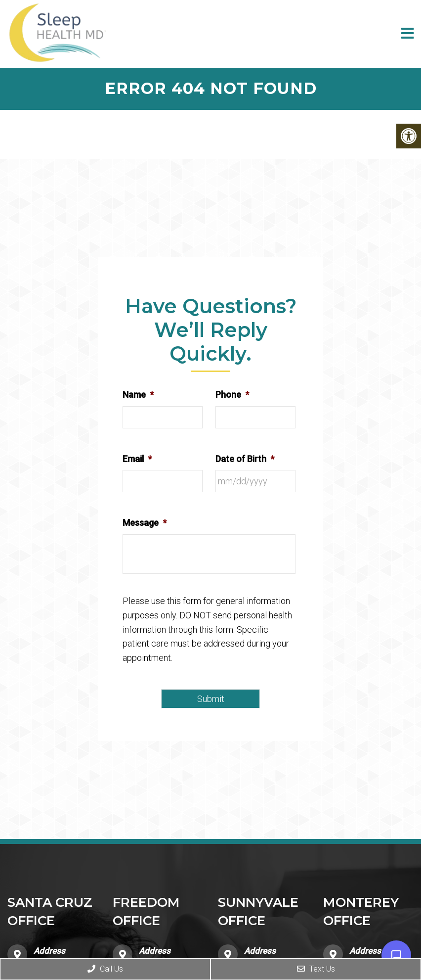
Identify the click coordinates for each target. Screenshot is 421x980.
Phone (232, 395)
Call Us (105, 969)
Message (145, 523)
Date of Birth (245, 459)
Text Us (316, 969)
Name (138, 395)
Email (137, 459)
